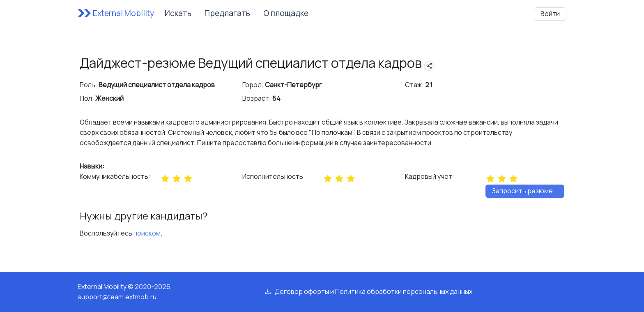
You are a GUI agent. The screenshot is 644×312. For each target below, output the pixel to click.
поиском (147, 233)
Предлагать (227, 13)
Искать (178, 13)
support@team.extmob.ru (117, 297)
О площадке (286, 13)
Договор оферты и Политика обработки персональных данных (374, 291)
